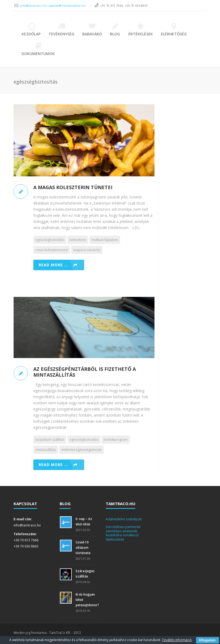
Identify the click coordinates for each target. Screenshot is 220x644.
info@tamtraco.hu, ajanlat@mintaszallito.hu (53, 5)
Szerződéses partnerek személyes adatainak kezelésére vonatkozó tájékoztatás (123, 533)
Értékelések (141, 29)
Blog (115, 29)
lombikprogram (116, 440)
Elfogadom (207, 640)
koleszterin (78, 240)
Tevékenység (61, 29)
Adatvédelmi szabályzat (124, 519)
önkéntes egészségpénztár (82, 450)
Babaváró (92, 29)
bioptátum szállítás (50, 440)
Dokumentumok (38, 49)
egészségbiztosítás (50, 240)
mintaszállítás (46, 450)
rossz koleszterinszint (52, 250)
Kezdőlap (31, 29)
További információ (177, 640)
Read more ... (53, 265)
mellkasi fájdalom (105, 240)
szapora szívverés (87, 250)
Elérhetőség (174, 29)
